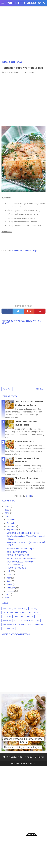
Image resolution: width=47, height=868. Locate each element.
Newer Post (7, 389)
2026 (7, 507)
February (11, 588)
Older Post (40, 389)
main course (8, 624)
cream (5, 617)
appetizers (7, 609)
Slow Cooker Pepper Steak (27, 478)
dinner (5, 620)
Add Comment (30, 72)
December (12, 520)
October (11, 526)
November (12, 523)
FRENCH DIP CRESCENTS (18, 555)
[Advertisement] (23, 35)
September (12, 530)
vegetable (7, 628)
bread (21, 609)
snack (37, 624)
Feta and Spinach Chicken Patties (21, 559)
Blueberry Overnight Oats (17, 552)
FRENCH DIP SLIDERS (16, 568)
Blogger (29, 496)
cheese (5, 613)
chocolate (32, 613)
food (16, 620)
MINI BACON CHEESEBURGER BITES (23, 533)
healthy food (30, 620)
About (6, 757)
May (9, 578)
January (11, 591)
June (9, 575)
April (9, 581)
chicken (18, 613)
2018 (7, 598)
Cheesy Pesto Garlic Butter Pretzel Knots (24, 740)
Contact (14, 757)
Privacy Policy (26, 757)
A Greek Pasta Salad (24, 442)
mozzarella (24, 624)
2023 (7, 510)
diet (28, 617)
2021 (7, 516)
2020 (7, 594)
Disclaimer (39, 757)
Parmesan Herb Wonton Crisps (24, 250)
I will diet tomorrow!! (24, 3)
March (10, 585)
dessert (17, 617)
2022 (7, 513)
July (9, 571)
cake (31, 609)
